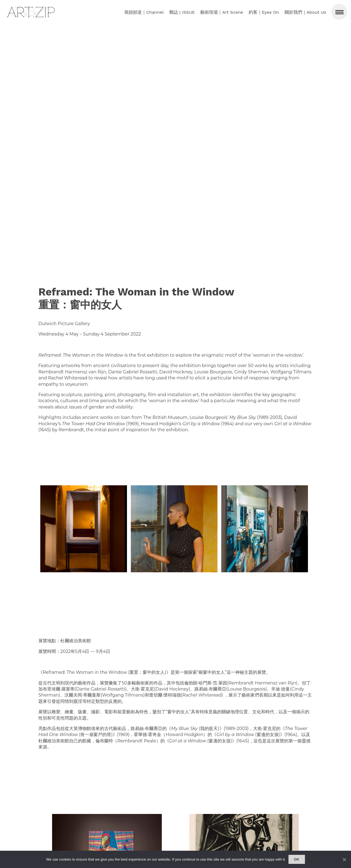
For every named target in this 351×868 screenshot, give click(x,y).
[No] (344, 859)
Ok (297, 859)
